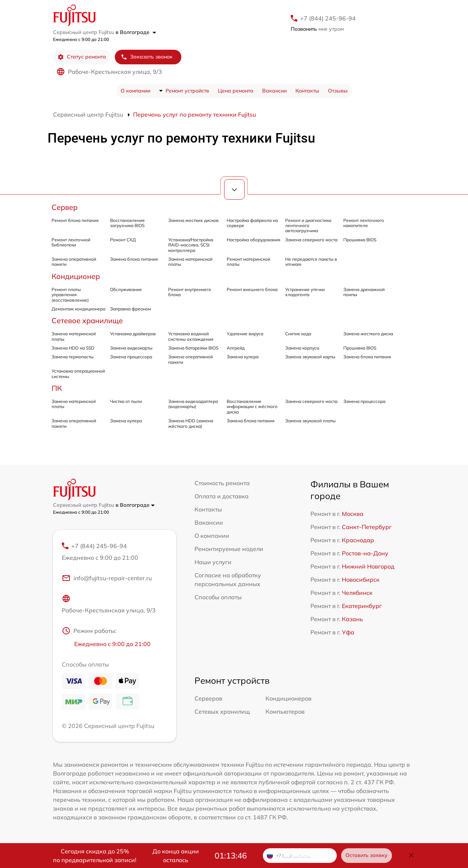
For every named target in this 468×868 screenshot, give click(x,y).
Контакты (307, 91)
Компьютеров (285, 712)
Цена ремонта (236, 91)
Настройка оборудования (254, 240)
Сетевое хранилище (87, 320)
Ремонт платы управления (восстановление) (70, 295)
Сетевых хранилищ (222, 712)
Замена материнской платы (190, 262)
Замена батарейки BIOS (193, 348)
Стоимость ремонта (222, 483)
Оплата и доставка (222, 496)
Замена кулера (243, 357)
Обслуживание (126, 289)
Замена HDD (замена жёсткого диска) (191, 423)
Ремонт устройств (187, 91)
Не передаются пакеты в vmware (311, 262)
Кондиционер (76, 276)
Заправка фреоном (131, 309)
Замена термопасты (73, 357)
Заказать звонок (147, 57)
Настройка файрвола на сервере (252, 223)
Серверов (208, 698)
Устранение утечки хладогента (305, 292)
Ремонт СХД (123, 240)
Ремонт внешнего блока (252, 289)
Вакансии (274, 91)
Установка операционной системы (78, 373)
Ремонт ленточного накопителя (364, 223)
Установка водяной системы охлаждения (191, 336)
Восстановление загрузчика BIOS (127, 223)
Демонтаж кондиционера (78, 309)
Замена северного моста (311, 240)
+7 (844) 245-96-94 (328, 18)
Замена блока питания (134, 259)
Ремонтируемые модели (229, 549)
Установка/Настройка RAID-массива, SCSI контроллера (191, 245)
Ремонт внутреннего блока (190, 292)
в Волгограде (136, 32)
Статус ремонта (82, 57)
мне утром (317, 29)
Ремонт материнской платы (248, 262)
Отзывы (338, 91)
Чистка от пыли (126, 401)
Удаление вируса (245, 334)
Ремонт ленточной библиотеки (71, 242)
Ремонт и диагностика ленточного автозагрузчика (308, 226)
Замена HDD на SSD (73, 348)
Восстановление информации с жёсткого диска (252, 407)
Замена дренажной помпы (364, 292)
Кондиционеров (288, 698)
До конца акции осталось (176, 856)
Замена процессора (131, 357)
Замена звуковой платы (310, 421)
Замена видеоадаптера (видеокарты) (193, 404)
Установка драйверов (133, 334)
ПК (57, 388)
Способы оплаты (218, 597)
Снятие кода (298, 334)
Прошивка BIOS (360, 240)
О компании (135, 91)
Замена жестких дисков (193, 220)
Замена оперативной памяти (74, 262)
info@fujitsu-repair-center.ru (107, 578)
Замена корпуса (302, 348)
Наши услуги (213, 562)
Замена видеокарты (131, 348)
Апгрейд (236, 348)
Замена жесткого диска (368, 334)
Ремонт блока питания (75, 220)
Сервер (65, 207)
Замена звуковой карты (310, 357)
